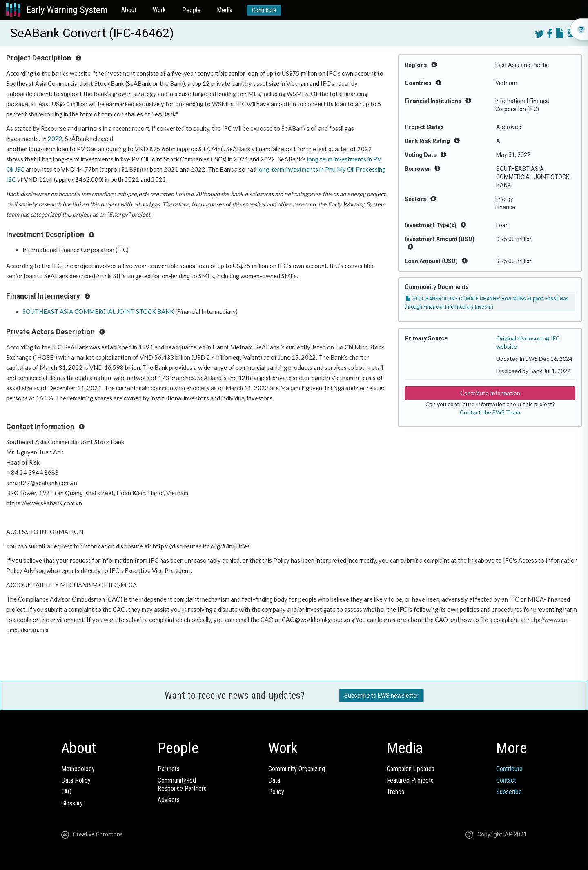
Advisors (169, 800)
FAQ (66, 792)
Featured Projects (410, 780)
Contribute (264, 10)
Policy (276, 792)
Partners (169, 769)
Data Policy (76, 780)
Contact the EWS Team (490, 412)
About (129, 10)
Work (159, 10)
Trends (395, 792)
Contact (506, 780)
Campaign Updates (411, 769)
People (191, 10)
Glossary (72, 803)
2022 (55, 139)
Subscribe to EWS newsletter (381, 696)
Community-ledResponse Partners (182, 784)
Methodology (78, 769)
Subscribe (509, 792)
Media (225, 10)
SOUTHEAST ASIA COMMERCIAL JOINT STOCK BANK (98, 312)
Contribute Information (490, 393)
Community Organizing (297, 769)
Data (274, 780)
